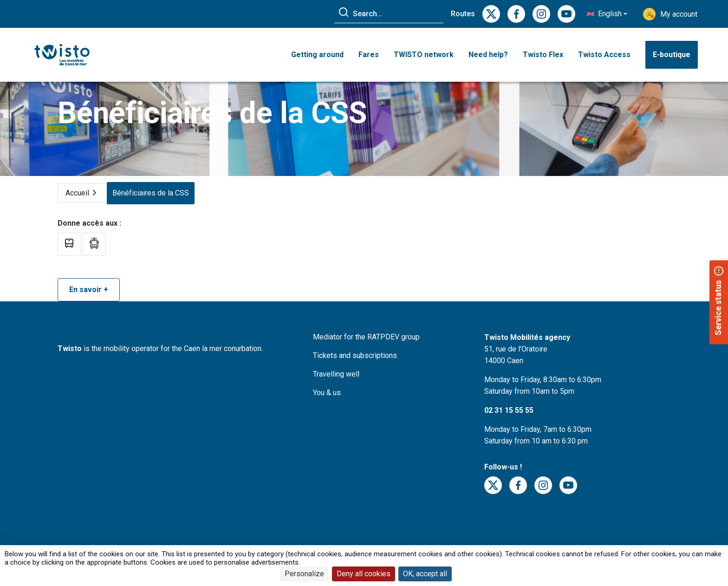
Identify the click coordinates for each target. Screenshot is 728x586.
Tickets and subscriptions (355, 369)
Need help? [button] (488, 55)
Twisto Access (604, 55)
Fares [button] (369, 55)
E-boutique (672, 55)
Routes (463, 14)
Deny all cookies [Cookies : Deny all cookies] (364, 574)
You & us (327, 406)
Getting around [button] (317, 55)
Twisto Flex (543, 55)
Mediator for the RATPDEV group (366, 350)
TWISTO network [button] (424, 55)
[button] (607, 14)
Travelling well (336, 387)
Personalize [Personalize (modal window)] (304, 574)
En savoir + (89, 303)
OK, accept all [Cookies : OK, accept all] (425, 574)
